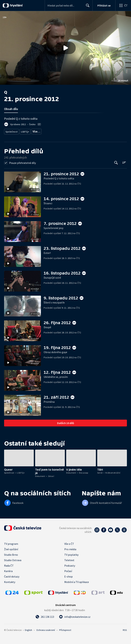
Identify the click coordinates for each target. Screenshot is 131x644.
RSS (125, 629)
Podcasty (70, 564)
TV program (11, 543)
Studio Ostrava (13, 559)
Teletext (69, 559)
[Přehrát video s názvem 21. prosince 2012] (65, 48)
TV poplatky (71, 553)
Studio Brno (11, 553)
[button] (65, 48)
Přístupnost (65, 629)
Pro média (70, 548)
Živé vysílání (11, 548)
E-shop (68, 575)
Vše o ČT (69, 543)
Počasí (68, 570)
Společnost (11, 131)
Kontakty (10, 581)
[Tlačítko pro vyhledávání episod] (116, 162)
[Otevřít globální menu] (123, 5)
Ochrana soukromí (46, 629)
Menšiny (37, 131)
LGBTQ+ (24, 131)
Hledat (87, 7)
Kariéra (8, 570)
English (28, 629)
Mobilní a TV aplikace (77, 581)
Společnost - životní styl (56, 131)
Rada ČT (9, 564)
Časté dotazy (12, 575)
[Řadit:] (124, 161)
